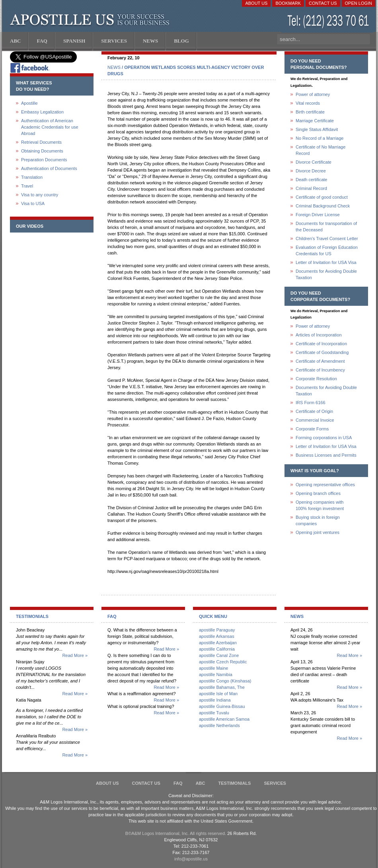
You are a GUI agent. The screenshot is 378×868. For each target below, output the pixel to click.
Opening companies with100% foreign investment (320, 505)
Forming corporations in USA (324, 438)
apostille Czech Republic (223, 662)
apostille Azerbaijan (218, 643)
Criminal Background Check (323, 206)
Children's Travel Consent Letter (327, 239)
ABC (201, 783)
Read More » (75, 655)
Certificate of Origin (314, 411)
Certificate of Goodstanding (322, 352)
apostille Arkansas (217, 636)
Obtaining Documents (42, 151)
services (275, 783)
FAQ (178, 783)
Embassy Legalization (42, 112)
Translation (32, 177)
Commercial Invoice (315, 420)
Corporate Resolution (316, 379)
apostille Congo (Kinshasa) (225, 681)
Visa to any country (40, 195)
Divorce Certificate (314, 162)
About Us (256, 3)
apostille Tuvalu (214, 713)
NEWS (114, 67)
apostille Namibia (216, 674)
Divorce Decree (311, 171)
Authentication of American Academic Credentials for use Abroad (50, 127)
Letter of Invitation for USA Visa (326, 262)
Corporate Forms (312, 429)
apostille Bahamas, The (222, 687)
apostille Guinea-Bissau (222, 706)
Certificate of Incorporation (321, 344)
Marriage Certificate (315, 121)
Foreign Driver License (318, 215)
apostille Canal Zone (219, 655)
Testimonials (235, 783)
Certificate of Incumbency (320, 370)
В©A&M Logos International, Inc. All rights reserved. (176, 833)
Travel (27, 186)
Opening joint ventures (318, 532)
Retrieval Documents (41, 142)
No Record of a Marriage (320, 138)
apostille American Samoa (224, 719)
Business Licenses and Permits (326, 455)
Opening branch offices (318, 493)
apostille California (217, 649)
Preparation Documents (44, 160)
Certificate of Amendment (320, 361)
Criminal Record (311, 188)
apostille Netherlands (219, 725)
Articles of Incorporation (319, 335)
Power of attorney (313, 94)
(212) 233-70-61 (329, 22)
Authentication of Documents (49, 168)
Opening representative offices (325, 485)
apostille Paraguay (217, 630)
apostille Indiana (215, 700)
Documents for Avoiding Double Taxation (326, 274)
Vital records (308, 103)
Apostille (29, 103)
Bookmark (288, 3)
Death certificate (311, 180)
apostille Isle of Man (218, 694)
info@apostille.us (191, 859)
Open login (359, 3)
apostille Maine (213, 668)
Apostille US (91, 20)
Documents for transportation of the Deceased (326, 227)
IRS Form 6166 (311, 403)
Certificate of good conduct (322, 197)
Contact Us (323, 3)
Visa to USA (33, 203)
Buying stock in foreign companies (318, 520)
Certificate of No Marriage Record (321, 150)
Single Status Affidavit (317, 129)
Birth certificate (310, 112)
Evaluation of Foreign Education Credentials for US (327, 250)
